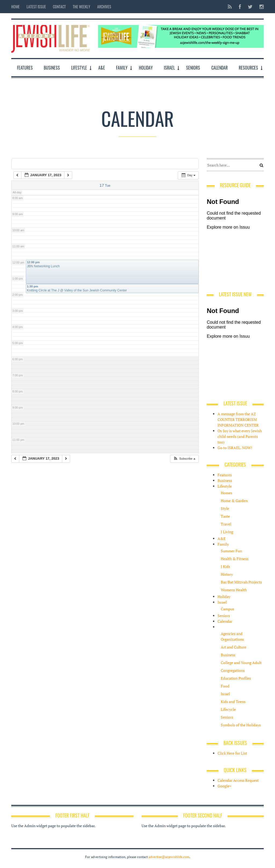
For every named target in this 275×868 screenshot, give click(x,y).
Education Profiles (236, 678)
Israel (169, 68)
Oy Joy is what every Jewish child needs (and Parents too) (240, 436)
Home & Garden (234, 501)
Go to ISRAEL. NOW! (235, 448)
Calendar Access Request (238, 780)
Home (15, 7)
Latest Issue (36, 7)
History (227, 574)
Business (52, 68)
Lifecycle (228, 709)
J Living (227, 532)
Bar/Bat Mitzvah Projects (241, 582)
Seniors (193, 68)
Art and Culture (234, 647)
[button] (184, 459)
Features (25, 68)
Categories (31, 163)
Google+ (224, 786)
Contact (59, 7)
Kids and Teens (233, 702)
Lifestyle (79, 68)
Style (225, 508)
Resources (248, 68)
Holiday (146, 68)
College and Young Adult (241, 663)
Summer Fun (231, 551)
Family (122, 68)
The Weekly (82, 7)
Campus (227, 609)
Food (225, 686)
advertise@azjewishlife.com (169, 857)
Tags (61, 163)
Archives (104, 7)
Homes (227, 493)
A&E (102, 68)
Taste (225, 516)
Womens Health (234, 590)
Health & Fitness (235, 559)
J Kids (225, 566)
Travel (226, 524)
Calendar (220, 68)
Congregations (233, 670)
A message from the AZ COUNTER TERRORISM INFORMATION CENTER (238, 419)
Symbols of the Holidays (241, 725)
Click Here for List (232, 753)
